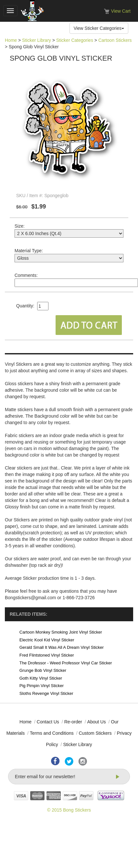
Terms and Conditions (52, 733)
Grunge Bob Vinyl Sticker (43, 670)
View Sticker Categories (99, 28)
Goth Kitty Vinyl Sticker (41, 678)
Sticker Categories (75, 40)
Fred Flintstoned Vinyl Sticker (47, 655)
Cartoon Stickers (115, 40)
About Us (97, 722)
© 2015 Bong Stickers (69, 810)
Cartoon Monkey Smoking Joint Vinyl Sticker (61, 632)
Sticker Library (36, 40)
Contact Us (48, 722)
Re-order (73, 722)
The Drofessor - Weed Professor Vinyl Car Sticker (66, 663)
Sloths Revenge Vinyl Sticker (46, 693)
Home (11, 40)
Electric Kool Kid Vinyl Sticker (47, 640)
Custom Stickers (95, 733)
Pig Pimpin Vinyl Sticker (42, 686)
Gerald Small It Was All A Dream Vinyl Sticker (62, 647)
